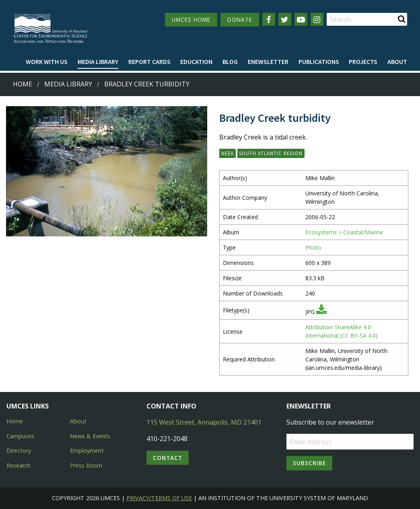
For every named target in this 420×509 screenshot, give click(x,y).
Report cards (149, 62)
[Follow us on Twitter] (285, 19)
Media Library (98, 62)
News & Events (90, 436)
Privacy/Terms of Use (159, 498)
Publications (319, 62)
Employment (87, 451)
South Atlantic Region (271, 153)
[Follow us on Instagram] (317, 19)
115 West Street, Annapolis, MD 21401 (204, 422)
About (397, 62)
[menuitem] (47, 62)
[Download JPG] (321, 312)
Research (19, 465)
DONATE (240, 19)
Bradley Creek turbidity (147, 84)
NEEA (227, 153)
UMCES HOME (191, 19)
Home (23, 84)
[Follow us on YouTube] (301, 19)
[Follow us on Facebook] (269, 19)
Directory (19, 451)
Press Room (86, 465)
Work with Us (47, 62)
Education (196, 62)
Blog (230, 62)
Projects (363, 62)
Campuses (20, 436)
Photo (313, 247)
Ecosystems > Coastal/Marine (344, 232)
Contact (168, 458)
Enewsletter (268, 62)
